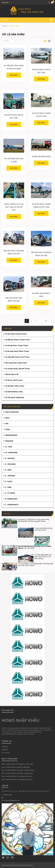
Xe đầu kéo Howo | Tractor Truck (17, 340)
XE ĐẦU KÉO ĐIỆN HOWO (41, 157)
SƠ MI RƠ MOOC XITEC (14, 392)
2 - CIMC (8, 487)
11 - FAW (8, 447)
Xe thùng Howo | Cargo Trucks (17, 345)
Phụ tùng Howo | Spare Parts (16, 363)
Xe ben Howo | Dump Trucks (16, 334)
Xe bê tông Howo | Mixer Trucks (17, 351)
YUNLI (8, 429)
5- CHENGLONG (11, 499)
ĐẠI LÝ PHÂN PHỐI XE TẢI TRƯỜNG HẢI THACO (17, 780)
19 (46, 321)
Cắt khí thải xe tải (12, 374)
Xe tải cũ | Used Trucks (14, 380)
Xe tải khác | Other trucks (15, 386)
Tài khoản (6, 2)
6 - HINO (8, 470)
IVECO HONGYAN (12, 412)
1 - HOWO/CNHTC (12, 505)
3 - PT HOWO (10, 493)
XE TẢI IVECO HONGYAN (15, 398)
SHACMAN (9, 441)
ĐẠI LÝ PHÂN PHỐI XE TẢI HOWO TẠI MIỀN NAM (17, 773)
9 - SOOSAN (10, 458)
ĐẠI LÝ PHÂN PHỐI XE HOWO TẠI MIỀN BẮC (16, 767)
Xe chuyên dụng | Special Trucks (18, 369)
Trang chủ (5, 747)
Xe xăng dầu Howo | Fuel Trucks (17, 357)
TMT (7, 424)
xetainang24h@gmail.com (12, 800)
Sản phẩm (5, 750)
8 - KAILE (9, 481)
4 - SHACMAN (10, 464)
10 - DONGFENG (11, 453)
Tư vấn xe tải (6, 753)
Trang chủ (5, 26)
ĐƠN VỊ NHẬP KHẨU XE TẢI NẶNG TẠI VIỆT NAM (17, 764)
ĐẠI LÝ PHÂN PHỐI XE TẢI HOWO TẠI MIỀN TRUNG (18, 770)
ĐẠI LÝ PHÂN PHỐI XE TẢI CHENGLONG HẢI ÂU (17, 776)
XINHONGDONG (11, 435)
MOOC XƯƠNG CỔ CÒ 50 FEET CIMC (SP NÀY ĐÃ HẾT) (14, 207)
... (41, 321)
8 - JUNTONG (10, 476)
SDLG (7, 418)
